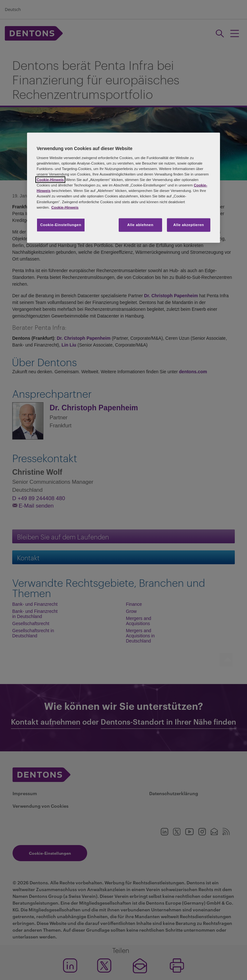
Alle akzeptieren (189, 224)
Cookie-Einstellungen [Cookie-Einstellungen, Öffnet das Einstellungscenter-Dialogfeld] (61, 224)
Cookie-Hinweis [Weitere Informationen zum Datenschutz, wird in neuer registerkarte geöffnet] (65, 207)
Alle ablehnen (140, 224)
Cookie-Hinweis (50, 180)
